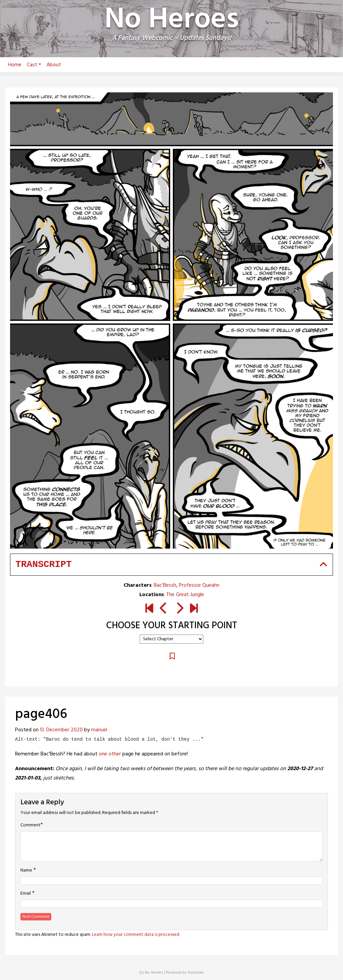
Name (26, 871)
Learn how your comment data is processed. (136, 935)
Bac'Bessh (165, 585)
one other (110, 754)
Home (15, 65)
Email (26, 894)
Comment (30, 825)
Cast (34, 65)
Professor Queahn (199, 585)
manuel (99, 730)
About (54, 65)
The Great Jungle (185, 595)
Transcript (44, 564)
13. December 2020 (61, 730)
